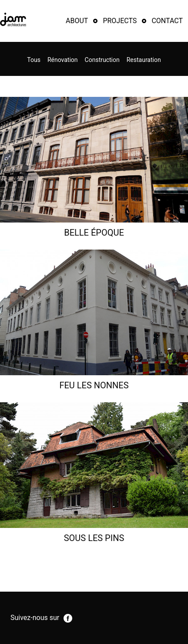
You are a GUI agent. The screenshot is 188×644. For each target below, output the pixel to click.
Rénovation (63, 60)
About (77, 21)
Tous (34, 60)
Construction (102, 60)
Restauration (144, 60)
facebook (68, 618)
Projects (120, 21)
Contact (167, 21)
